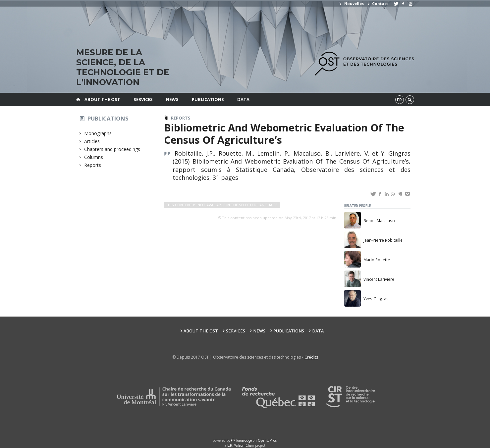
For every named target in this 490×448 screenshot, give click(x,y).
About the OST (102, 99)
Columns (94, 157)
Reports (93, 165)
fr (399, 100)
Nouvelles (351, 3)
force (244, 440)
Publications (208, 99)
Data (243, 99)
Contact (377, 3)
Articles (92, 141)
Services (143, 99)
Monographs (98, 133)
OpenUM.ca (267, 440)
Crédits (311, 357)
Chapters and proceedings (112, 149)
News (172, 99)
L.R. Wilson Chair (241, 445)
